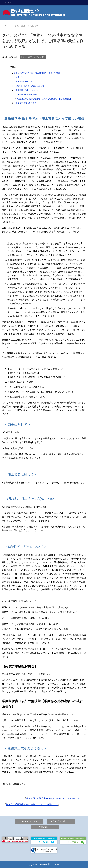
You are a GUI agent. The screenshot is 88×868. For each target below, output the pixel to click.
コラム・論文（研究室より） (33, 57)
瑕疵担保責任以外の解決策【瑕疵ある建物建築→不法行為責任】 (44, 99)
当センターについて (29, 821)
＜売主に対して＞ (21, 77)
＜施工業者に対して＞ (23, 82)
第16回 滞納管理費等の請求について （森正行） (32, 804)
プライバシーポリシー (61, 821)
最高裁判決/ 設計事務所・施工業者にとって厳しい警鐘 (37, 73)
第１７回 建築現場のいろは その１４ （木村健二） (54, 798)
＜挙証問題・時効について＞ (26, 90)
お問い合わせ (45, 827)
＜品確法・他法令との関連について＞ (30, 86)
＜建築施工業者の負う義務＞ (26, 103)
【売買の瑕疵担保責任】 (28, 94)
